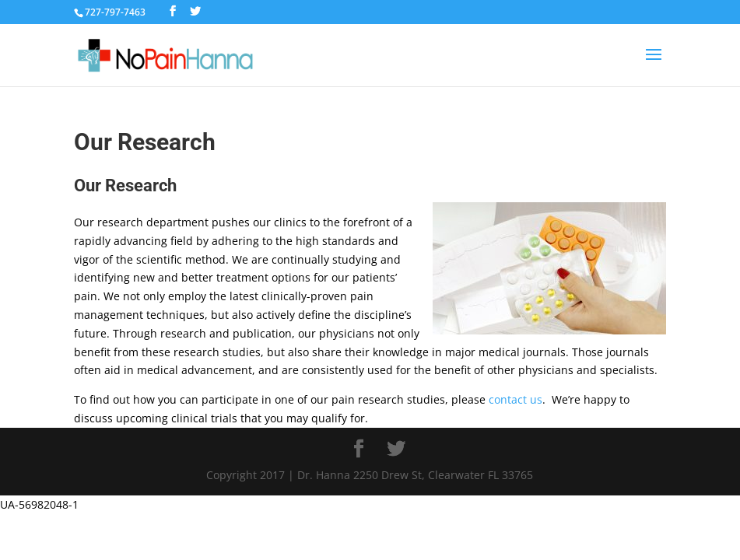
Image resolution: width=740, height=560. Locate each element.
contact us (516, 399)
